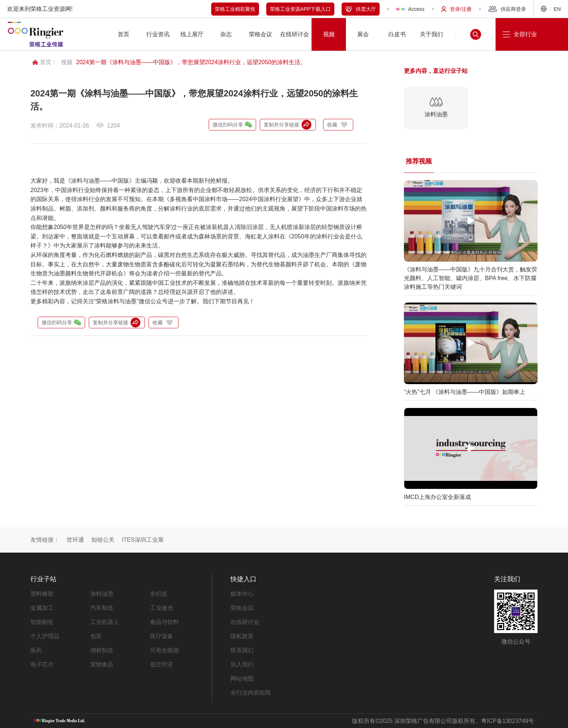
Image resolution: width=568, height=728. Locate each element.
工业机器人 (105, 622)
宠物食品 (102, 664)
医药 (36, 650)
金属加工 (42, 608)
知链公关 (103, 540)
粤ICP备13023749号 (508, 721)
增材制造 (102, 650)
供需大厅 (361, 9)
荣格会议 (242, 608)
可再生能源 (164, 650)
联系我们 (242, 650)
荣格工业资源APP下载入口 (300, 9)
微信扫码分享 (232, 125)
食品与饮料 (164, 622)
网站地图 (242, 679)
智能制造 (42, 622)
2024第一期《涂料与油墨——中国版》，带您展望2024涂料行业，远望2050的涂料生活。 (191, 62)
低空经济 (162, 664)
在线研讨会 (245, 622)
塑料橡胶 (42, 594)
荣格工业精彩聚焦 (235, 9)
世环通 (75, 540)
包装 (96, 636)
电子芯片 (42, 664)
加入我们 (242, 664)
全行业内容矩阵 (251, 693)
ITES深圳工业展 (143, 540)
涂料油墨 (102, 594)
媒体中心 (242, 594)
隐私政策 (242, 636)
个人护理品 (45, 636)
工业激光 (162, 608)
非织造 (159, 594)
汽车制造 (102, 608)
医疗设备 (162, 636)
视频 (67, 62)
